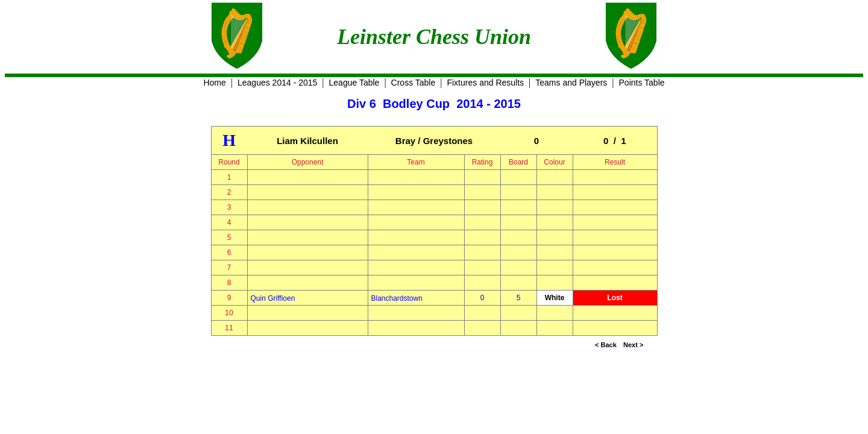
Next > (633, 345)
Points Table (642, 83)
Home (214, 83)
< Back (606, 345)
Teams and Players (571, 83)
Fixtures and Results (485, 83)
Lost (615, 298)
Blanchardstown (397, 298)
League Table (354, 83)
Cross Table (414, 83)
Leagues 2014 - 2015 (277, 83)
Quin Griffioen (273, 298)
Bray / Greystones (434, 141)
